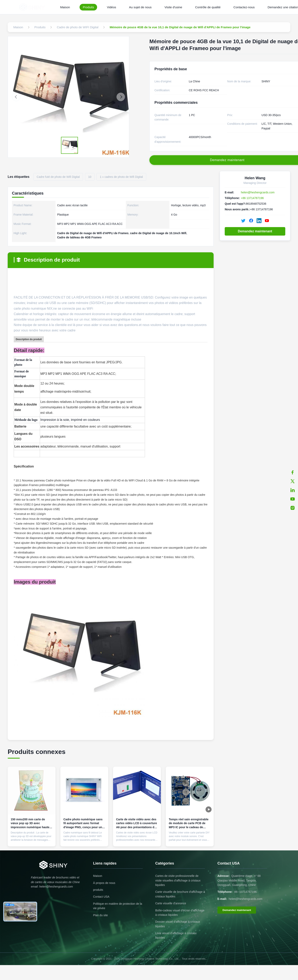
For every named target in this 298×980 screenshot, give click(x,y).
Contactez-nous (244, 7)
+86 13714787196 (252, 198)
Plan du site (100, 915)
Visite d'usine (173, 7)
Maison (65, 7)
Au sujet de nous (140, 7)
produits (98, 890)
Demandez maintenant (255, 231)
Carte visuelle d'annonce (171, 903)
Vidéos (111, 7)
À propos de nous (104, 883)
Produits (88, 7)
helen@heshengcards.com (258, 192)
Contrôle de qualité (208, 7)
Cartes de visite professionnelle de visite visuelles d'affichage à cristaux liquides (178, 880)
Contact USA (101, 897)
